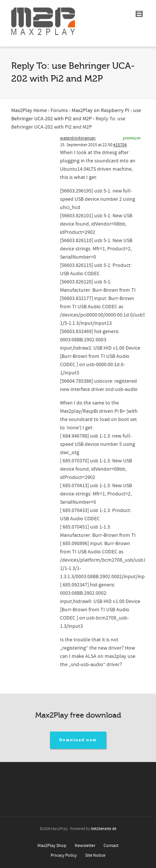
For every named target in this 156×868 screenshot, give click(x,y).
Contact (111, 846)
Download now (78, 740)
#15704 (120, 145)
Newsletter (85, 846)
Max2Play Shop (52, 846)
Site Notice (95, 855)
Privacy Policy (64, 855)
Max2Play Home (29, 111)
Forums (59, 111)
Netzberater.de (103, 829)
